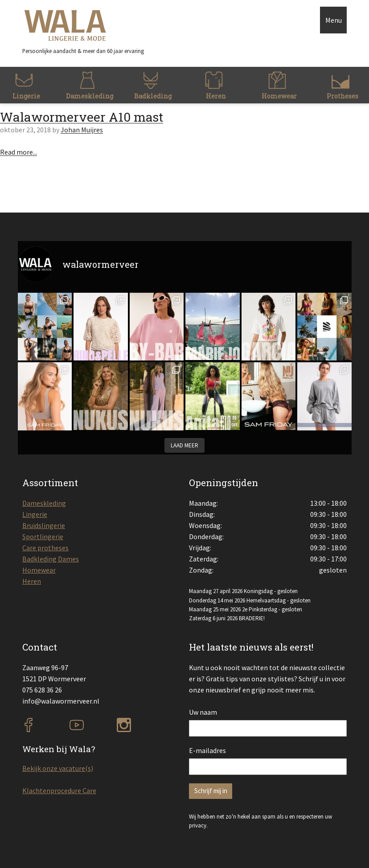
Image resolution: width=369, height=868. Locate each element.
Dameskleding (44, 503)
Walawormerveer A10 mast (82, 117)
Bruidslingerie (44, 525)
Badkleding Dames (51, 559)
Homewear (39, 570)
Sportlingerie (43, 536)
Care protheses (45, 548)
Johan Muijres (82, 130)
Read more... (18, 152)
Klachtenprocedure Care (59, 790)
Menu (334, 20)
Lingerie (35, 514)
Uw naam (203, 712)
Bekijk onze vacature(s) (58, 768)
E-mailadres (207, 750)
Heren (32, 581)
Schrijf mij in (211, 791)
